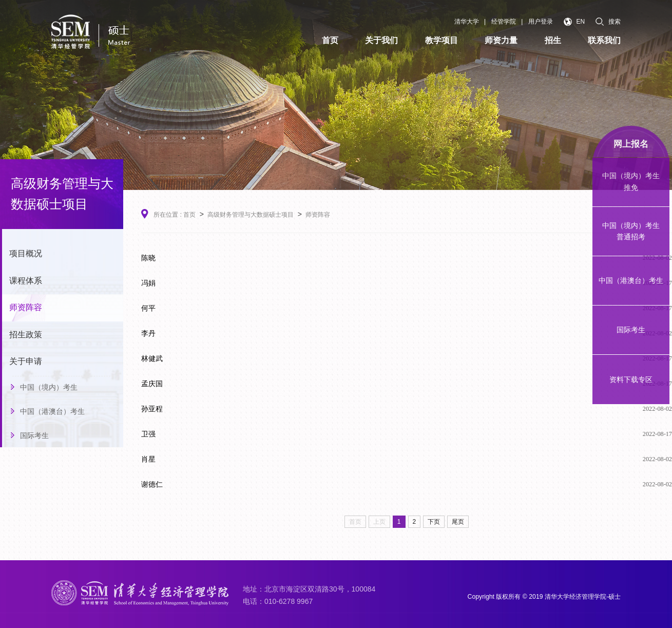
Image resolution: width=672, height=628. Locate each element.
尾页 (458, 522)
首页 (189, 215)
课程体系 (26, 281)
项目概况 (26, 253)
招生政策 (26, 335)
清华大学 (467, 22)
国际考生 (34, 435)
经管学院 (504, 22)
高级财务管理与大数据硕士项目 (251, 215)
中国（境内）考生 (49, 387)
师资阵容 (26, 307)
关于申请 (26, 361)
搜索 (608, 22)
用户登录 (541, 22)
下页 (434, 522)
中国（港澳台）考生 (52, 411)
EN (574, 22)
